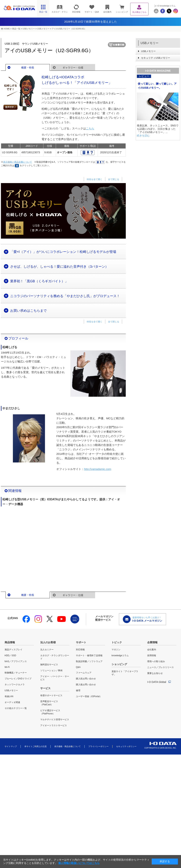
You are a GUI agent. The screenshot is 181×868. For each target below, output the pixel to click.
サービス (45, 688)
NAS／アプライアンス (16, 661)
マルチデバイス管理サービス (55, 720)
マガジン (116, 650)
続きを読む (143, 136)
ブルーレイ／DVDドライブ (18, 679)
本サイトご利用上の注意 (36, 746)
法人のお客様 (48, 642)
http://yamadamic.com (98, 469)
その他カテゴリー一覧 (16, 708)
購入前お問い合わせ (86, 679)
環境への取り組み (156, 661)
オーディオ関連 (12, 702)
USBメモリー (29, 29)
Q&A (78, 667)
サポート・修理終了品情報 (89, 655)
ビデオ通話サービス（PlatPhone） (50, 712)
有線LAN (9, 696)
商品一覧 (16, 29)
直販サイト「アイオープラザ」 (125, 673)
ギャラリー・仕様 (73, 68)
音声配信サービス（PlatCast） (49, 703)
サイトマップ (11, 746)
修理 (78, 690)
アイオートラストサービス (54, 725)
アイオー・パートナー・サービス (55, 678)
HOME (7, 29)
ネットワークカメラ (15, 685)
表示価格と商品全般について (18, 162)
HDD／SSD (10, 655)
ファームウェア (84, 673)
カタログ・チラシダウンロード (55, 657)
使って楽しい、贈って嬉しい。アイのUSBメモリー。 (157, 86)
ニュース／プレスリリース (160, 667)
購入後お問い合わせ (86, 685)
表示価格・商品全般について (68, 746)
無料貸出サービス (49, 665)
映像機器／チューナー (16, 673)
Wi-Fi (7, 667)
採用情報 (152, 655)
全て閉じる (114, 179)
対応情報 (80, 650)
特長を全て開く (95, 179)
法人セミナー (47, 650)
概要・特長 (28, 68)
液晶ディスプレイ (13, 650)
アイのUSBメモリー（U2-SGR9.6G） (69, 29)
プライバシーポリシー (98, 746)
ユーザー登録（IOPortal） (89, 696)
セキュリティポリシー (126, 746)
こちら (90, 128)
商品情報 (10, 642)
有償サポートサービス (51, 695)
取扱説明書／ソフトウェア (89, 661)
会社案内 (152, 650)
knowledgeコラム (120, 655)
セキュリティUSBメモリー (156, 58)
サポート (81, 642)
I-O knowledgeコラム (166, 6)
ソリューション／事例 (51, 670)
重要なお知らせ (155, 673)
